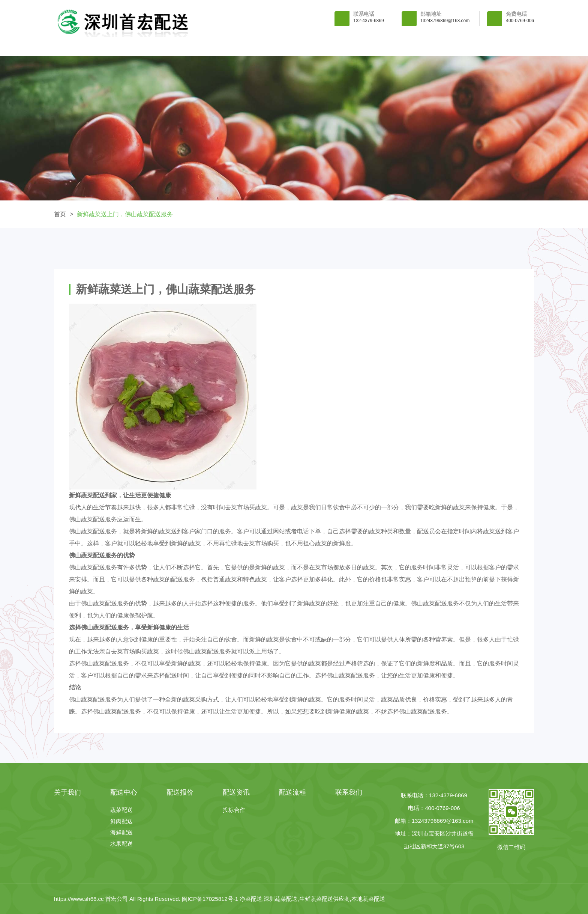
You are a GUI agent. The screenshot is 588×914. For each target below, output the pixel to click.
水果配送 (121, 844)
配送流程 (431, 47)
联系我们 (499, 47)
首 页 (88, 47)
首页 (60, 214)
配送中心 (225, 47)
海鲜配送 (121, 832)
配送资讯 (363, 47)
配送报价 (294, 47)
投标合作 (234, 810)
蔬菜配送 (121, 810)
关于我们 (157, 47)
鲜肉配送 (121, 821)
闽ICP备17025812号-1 (211, 899)
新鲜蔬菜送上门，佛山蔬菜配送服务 (125, 214)
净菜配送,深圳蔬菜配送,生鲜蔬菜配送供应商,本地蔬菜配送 (312, 899)
